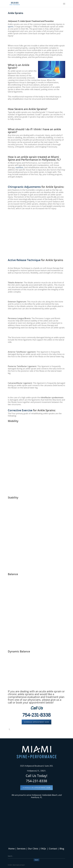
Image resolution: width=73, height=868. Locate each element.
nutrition (19, 167)
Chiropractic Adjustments (24, 187)
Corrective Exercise (20, 410)
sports (11, 27)
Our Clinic (33, 849)
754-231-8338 (36, 715)
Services (21, 849)
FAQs (43, 849)
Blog (62, 849)
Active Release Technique (24, 260)
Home (11, 849)
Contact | (54, 849)
